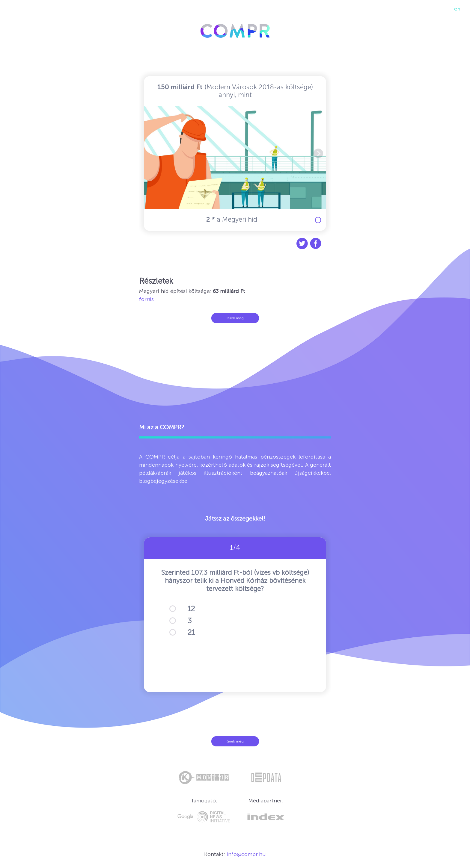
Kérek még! (235, 318)
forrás (146, 299)
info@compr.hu (246, 854)
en (457, 9)
